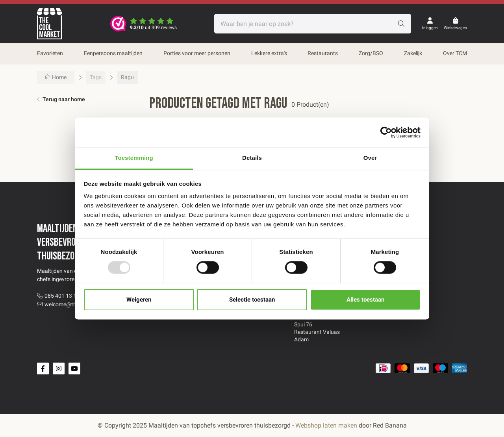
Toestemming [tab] (134, 158)
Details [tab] (252, 158)
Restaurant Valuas (317, 332)
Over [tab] (370, 158)
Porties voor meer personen (197, 53)
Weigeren (139, 300)
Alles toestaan (365, 300)
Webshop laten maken (326, 425)
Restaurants (323, 53)
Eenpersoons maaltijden (113, 53)
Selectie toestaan (252, 300)
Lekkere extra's (269, 53)
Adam (301, 339)
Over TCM (455, 53)
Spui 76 (303, 324)
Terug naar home (64, 99)
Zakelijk (413, 53)
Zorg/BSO (371, 53)
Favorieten (50, 53)
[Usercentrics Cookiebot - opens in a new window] (386, 132)
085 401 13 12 (62, 296)
